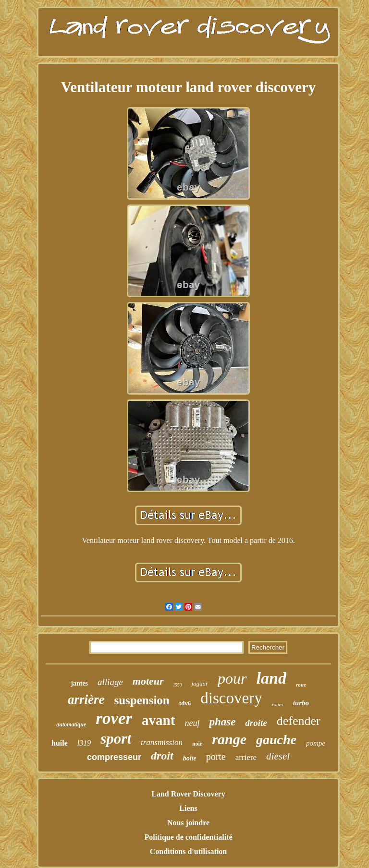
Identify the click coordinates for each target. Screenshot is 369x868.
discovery (231, 698)
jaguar (200, 683)
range (229, 739)
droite (256, 723)
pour (232, 678)
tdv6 (185, 703)
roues (278, 704)
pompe (316, 743)
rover (114, 718)
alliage (110, 682)
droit (162, 756)
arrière (86, 699)
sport (116, 739)
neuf (192, 723)
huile (60, 743)
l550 (178, 685)
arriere (246, 757)
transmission (162, 742)
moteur (148, 681)
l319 (84, 743)
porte (216, 757)
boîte (190, 758)
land (271, 678)
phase (222, 722)
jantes (79, 683)
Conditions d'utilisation (189, 851)
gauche (276, 740)
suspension (141, 700)
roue (301, 685)
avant (158, 720)
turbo (301, 703)
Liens (188, 808)
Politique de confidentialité (188, 837)
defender (299, 721)
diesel (278, 756)
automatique (71, 724)
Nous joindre (188, 823)
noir (197, 744)
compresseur (114, 757)
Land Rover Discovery (188, 794)
